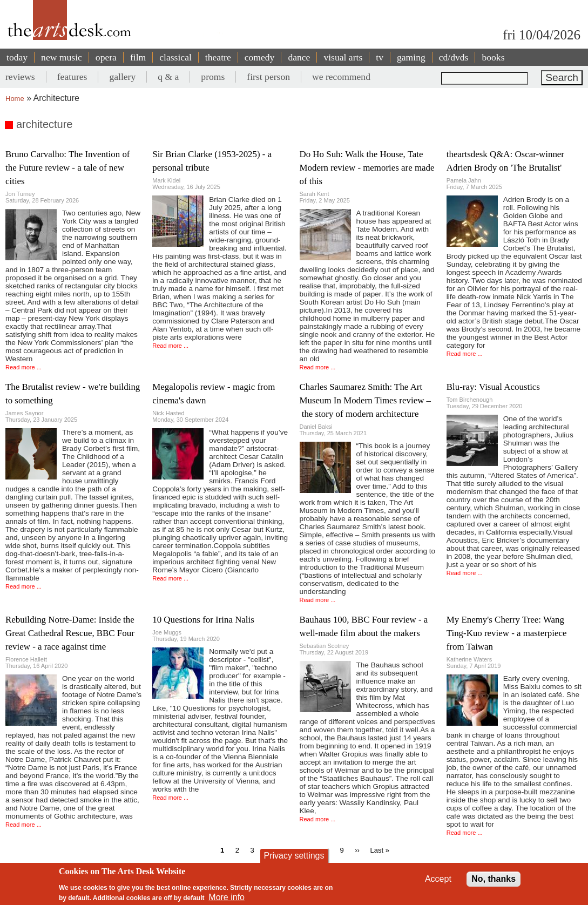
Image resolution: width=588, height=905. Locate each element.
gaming (411, 57)
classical (175, 57)
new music (62, 57)
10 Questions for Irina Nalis (203, 620)
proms (213, 77)
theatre (218, 57)
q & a (168, 77)
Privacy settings (294, 856)
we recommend (341, 77)
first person (268, 77)
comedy (260, 57)
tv (380, 57)
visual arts (343, 57)
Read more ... (23, 367)
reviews (20, 77)
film (138, 57)
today (17, 57)
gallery (122, 77)
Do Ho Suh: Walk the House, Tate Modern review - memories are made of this (367, 168)
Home (15, 99)
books (493, 57)
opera (106, 57)
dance (299, 57)
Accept (438, 879)
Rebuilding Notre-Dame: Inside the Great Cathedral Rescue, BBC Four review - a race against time (70, 633)
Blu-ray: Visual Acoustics (493, 387)
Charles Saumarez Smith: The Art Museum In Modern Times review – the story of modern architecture (366, 400)
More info (227, 897)
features (72, 77)
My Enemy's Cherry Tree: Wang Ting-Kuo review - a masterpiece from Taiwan (507, 633)
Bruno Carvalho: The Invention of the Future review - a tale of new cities (67, 168)
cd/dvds (454, 57)
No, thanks (494, 879)
